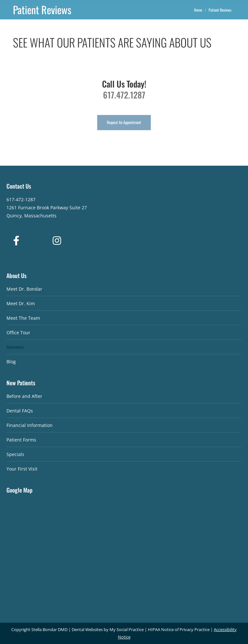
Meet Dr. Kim (21, 303)
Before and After (24, 396)
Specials (15, 454)
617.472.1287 (124, 95)
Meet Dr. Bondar (24, 289)
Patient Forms (21, 440)
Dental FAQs (20, 411)
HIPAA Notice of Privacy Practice (179, 629)
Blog (11, 362)
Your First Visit (22, 469)
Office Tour (18, 332)
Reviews (15, 347)
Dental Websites (87, 629)
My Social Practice (126, 629)
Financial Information (30, 425)
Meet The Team (23, 318)
